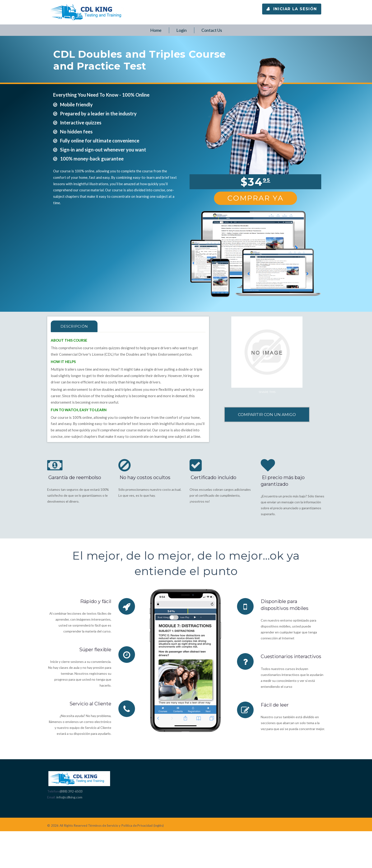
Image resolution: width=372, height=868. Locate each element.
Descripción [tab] (75, 326)
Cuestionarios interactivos (291, 656)
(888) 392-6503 (71, 791)
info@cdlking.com (69, 797)
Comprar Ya (256, 198)
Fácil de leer (275, 704)
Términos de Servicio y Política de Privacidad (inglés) (126, 826)
